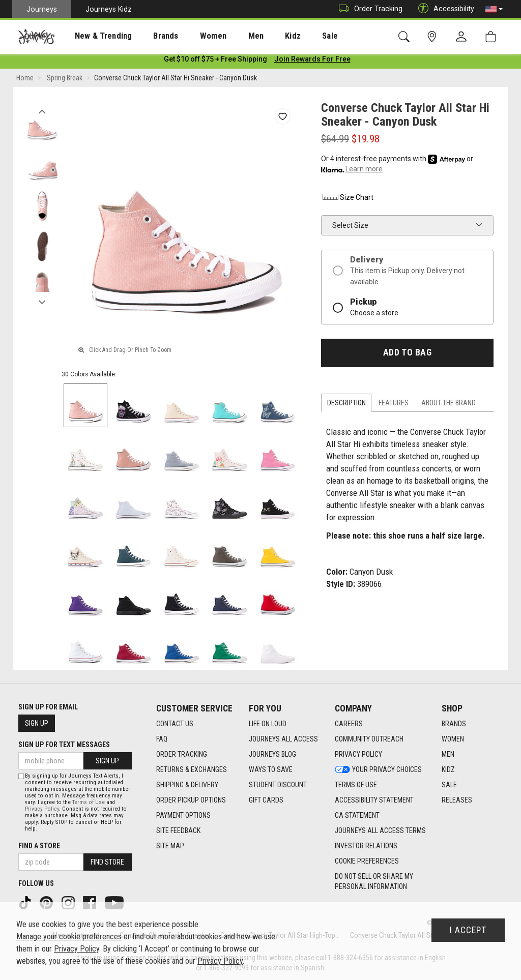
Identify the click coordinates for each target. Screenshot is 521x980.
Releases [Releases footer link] (457, 800)
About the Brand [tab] (448, 405)
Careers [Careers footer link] (349, 724)
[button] (494, 9)
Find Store (107, 862)
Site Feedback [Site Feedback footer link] (178, 830)
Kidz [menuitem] (262, 36)
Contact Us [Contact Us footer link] (175, 724)
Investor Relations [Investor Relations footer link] (366, 846)
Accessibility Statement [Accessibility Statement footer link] (374, 800)
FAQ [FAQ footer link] (162, 739)
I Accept (468, 930)
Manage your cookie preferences (69, 937)
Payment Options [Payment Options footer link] (183, 815)
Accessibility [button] (444, 9)
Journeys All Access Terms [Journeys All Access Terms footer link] (380, 830)
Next (42, 302)
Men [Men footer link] (448, 754)
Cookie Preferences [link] (367, 861)
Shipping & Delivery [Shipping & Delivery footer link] (187, 785)
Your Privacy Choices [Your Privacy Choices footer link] (378, 769)
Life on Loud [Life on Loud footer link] (268, 724)
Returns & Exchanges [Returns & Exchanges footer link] (192, 769)
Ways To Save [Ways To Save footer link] (271, 769)
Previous (42, 111)
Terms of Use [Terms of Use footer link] (356, 785)
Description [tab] (346, 405)
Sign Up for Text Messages (64, 745)
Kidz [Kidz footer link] (448, 769)
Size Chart (347, 199)
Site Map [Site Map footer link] (170, 846)
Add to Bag (407, 354)
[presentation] (94, 36)
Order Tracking (368, 9)
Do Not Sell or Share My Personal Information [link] (374, 881)
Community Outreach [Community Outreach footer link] (369, 739)
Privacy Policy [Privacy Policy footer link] (358, 754)
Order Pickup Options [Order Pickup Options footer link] (191, 800)
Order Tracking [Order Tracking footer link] (182, 754)
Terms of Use (89, 802)
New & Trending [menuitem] (94, 36)
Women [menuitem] (192, 36)
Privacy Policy (42, 809)
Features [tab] (394, 405)
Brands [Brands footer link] (454, 724)
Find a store (39, 846)
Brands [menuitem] (150, 36)
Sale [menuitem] (294, 36)
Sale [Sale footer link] (449, 785)
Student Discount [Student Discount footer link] (278, 785)
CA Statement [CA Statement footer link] (357, 815)
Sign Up (37, 723)
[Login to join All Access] (215, 61)
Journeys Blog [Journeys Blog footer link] (272, 754)
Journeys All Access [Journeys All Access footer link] (283, 739)
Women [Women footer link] (453, 739)
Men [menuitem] (229, 36)
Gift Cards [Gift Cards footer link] (266, 800)
